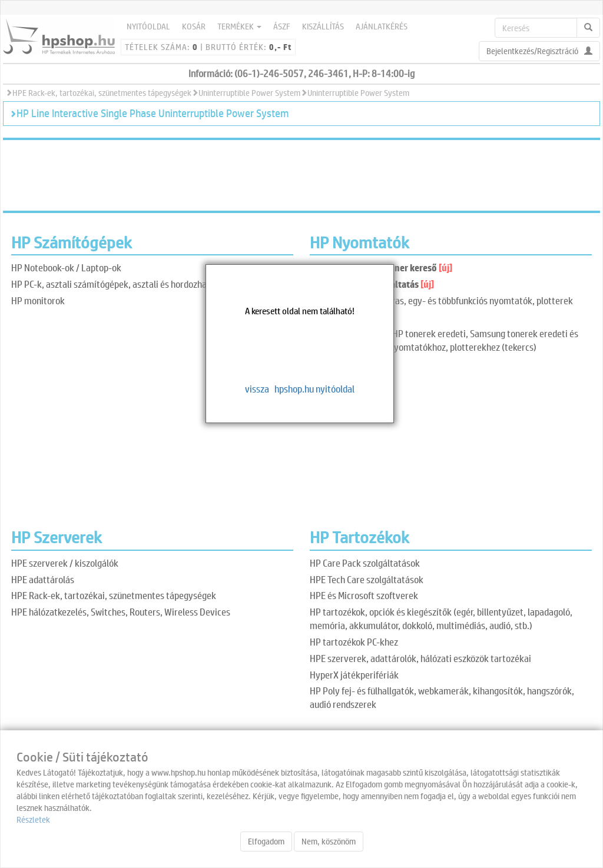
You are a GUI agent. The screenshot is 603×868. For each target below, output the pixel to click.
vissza (257, 389)
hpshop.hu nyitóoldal (314, 389)
